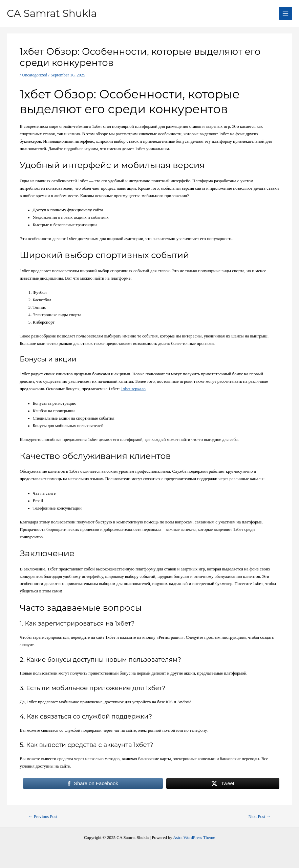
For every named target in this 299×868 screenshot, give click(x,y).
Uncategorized (35, 75)
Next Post (259, 817)
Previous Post (43, 817)
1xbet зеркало (133, 389)
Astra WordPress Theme (194, 838)
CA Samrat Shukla (55, 13)
